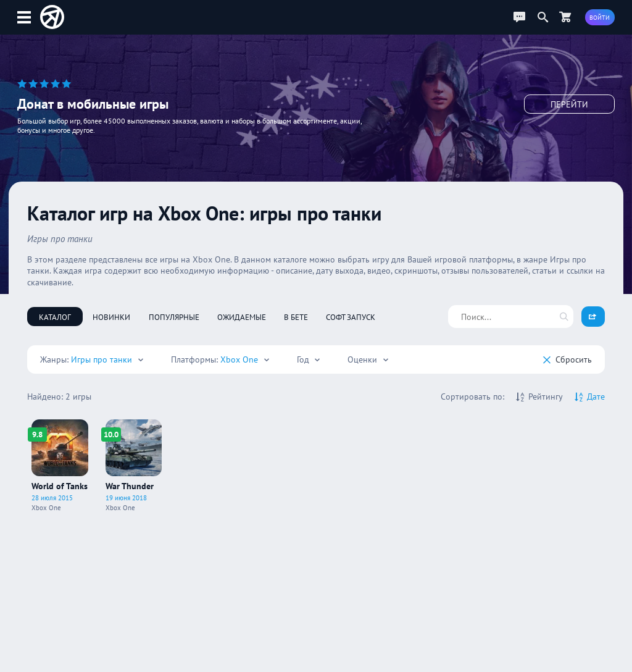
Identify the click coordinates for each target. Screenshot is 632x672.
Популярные (174, 317)
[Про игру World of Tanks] (60, 465)
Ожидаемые (242, 317)
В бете (296, 317)
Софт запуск (351, 317)
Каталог (55, 317)
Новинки (111, 317)
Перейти (569, 105)
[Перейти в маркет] (565, 17)
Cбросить (567, 359)
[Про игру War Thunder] (134, 465)
